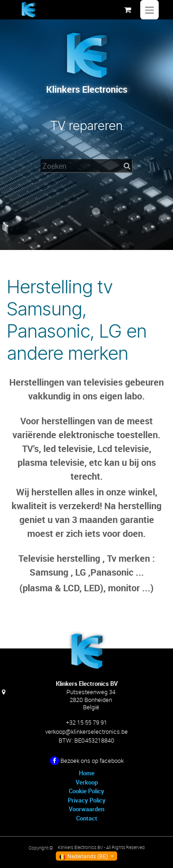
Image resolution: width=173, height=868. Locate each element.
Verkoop (87, 782)
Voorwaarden (86, 809)
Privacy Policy (87, 800)
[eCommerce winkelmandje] (127, 10)
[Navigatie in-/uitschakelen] (149, 10)
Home (87, 773)
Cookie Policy (86, 791)
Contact (87, 818)
